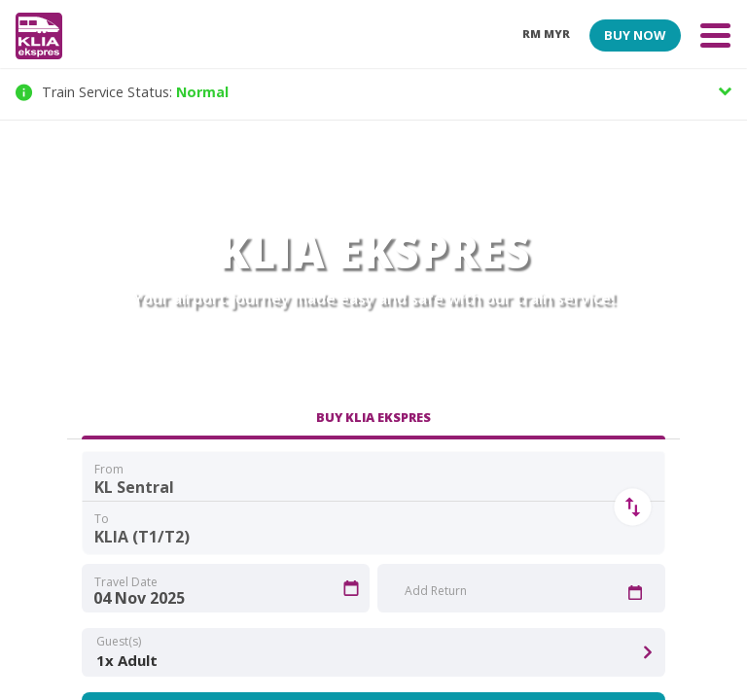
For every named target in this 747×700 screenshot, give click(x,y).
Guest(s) (119, 641)
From (109, 469)
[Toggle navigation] (715, 35)
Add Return (436, 591)
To (102, 519)
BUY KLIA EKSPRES (373, 417)
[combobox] (373, 478)
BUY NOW (635, 35)
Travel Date (126, 582)
